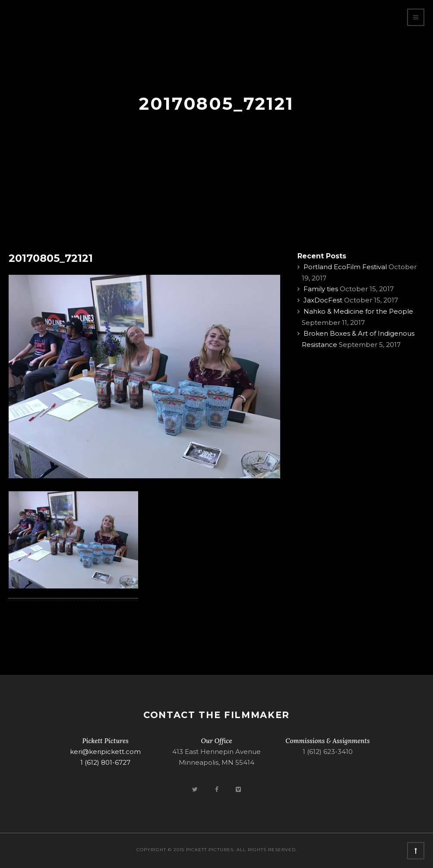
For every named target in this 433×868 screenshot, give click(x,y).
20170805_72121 (51, 258)
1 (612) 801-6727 (105, 762)
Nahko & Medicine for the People (358, 311)
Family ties (321, 289)
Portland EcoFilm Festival (345, 267)
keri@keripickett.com (105, 752)
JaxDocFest (323, 300)
